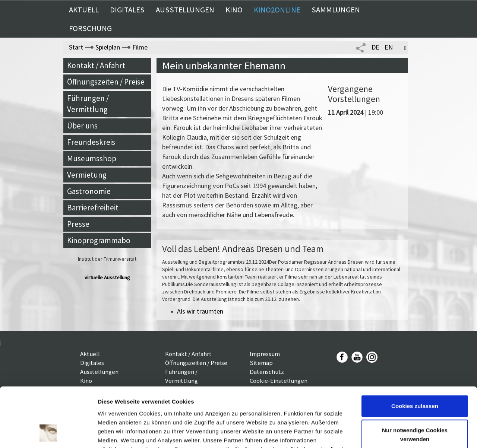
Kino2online (277, 10)
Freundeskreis (91, 142)
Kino (234, 10)
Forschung (90, 28)
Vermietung (87, 175)
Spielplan (108, 47)
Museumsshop (92, 158)
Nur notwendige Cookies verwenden (415, 380)
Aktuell (84, 10)
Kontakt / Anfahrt (96, 65)
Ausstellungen (185, 10)
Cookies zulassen (415, 352)
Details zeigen (116, 433)
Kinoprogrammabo (99, 240)
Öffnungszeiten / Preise (106, 82)
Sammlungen (336, 10)
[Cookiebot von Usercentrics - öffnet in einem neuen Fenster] (48, 433)
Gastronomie (89, 191)
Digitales (127, 10)
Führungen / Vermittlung (88, 104)
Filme (140, 47)
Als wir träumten (200, 311)
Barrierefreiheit (93, 208)
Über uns (82, 126)
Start (76, 47)
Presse (78, 224)
